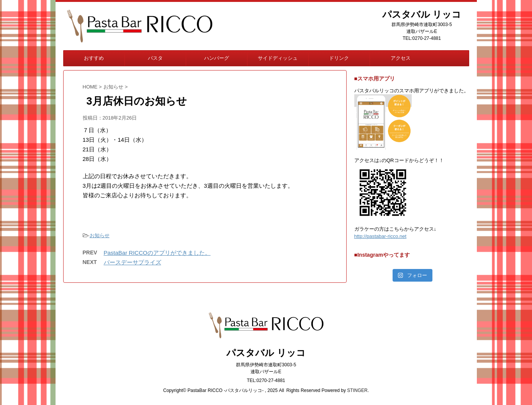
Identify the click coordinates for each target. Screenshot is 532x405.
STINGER (357, 390)
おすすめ (94, 58)
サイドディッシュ (278, 58)
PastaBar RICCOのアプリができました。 (157, 253)
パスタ (155, 58)
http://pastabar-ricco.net (381, 236)
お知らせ (100, 235)
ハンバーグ (217, 58)
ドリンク (339, 58)
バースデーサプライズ (133, 262)
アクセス (401, 58)
